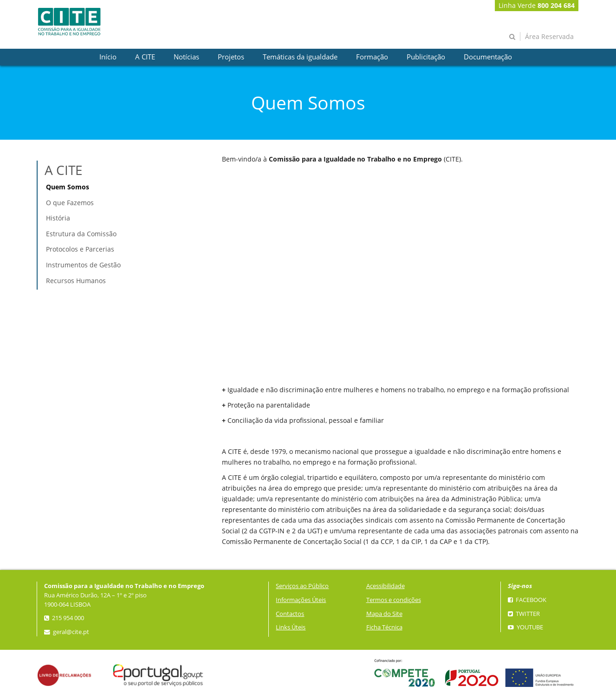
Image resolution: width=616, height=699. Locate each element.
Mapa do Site (384, 614)
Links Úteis (291, 627)
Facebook (527, 600)
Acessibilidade (386, 586)
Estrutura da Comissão (81, 234)
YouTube (525, 627)
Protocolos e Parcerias (80, 249)
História (58, 218)
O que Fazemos (70, 203)
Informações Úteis (301, 600)
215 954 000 (64, 618)
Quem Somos (68, 187)
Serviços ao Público (302, 586)
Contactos (290, 614)
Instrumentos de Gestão (83, 265)
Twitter (524, 614)
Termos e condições (394, 600)
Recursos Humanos (76, 281)
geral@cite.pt (67, 632)
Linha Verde (537, 5)
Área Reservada (549, 36)
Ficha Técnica (384, 627)
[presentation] (108, 57)
